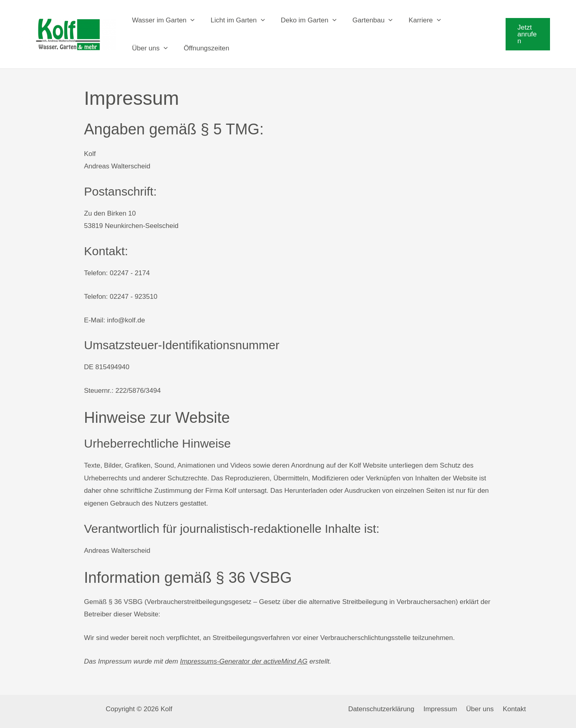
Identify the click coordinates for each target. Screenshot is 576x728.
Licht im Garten (234, 17)
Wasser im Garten (162, 17)
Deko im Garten (303, 17)
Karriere (414, 17)
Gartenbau (364, 17)
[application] (189, 17)
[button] (526, 31)
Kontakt (511, 702)
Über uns (149, 45)
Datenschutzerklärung (385, 702)
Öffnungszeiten (203, 45)
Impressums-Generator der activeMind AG (244, 655)
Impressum (441, 702)
